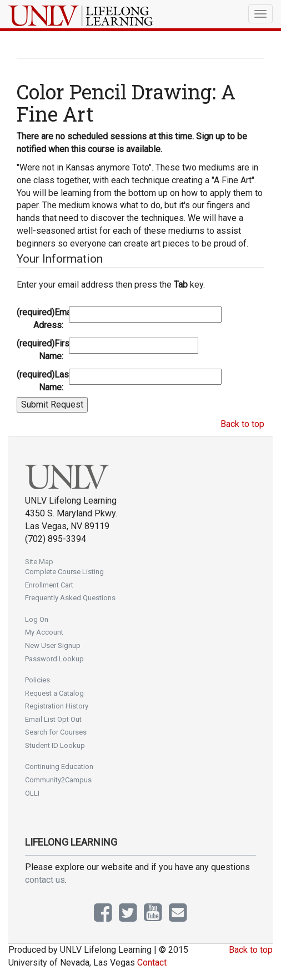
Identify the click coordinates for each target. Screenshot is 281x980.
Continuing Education (59, 767)
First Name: (41, 350)
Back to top (242, 424)
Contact (152, 963)
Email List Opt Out (53, 719)
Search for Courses (56, 732)
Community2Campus (58, 780)
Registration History (57, 706)
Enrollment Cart (49, 585)
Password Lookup (54, 659)
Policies (37, 680)
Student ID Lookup (55, 745)
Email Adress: (41, 319)
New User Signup (53, 645)
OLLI (32, 793)
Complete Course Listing (64, 572)
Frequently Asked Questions (70, 598)
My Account (44, 632)
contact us (45, 880)
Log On (37, 619)
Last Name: (41, 381)
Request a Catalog (54, 693)
